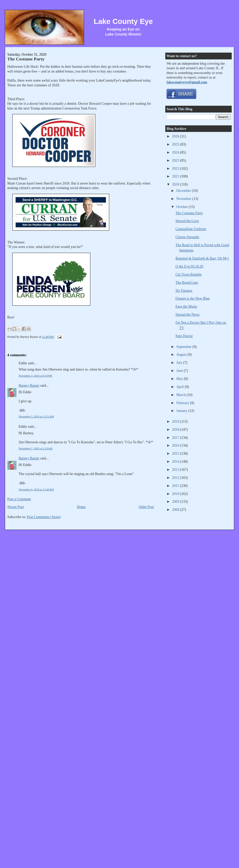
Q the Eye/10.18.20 (189, 266)
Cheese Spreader (187, 237)
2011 (176, 486)
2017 (176, 438)
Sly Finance (184, 291)
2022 (176, 168)
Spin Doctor (184, 336)
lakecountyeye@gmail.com (187, 82)
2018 (176, 429)
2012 (176, 478)
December (184, 191)
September (184, 347)
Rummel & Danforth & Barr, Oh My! (202, 258)
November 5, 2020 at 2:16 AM (35, 448)
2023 (176, 160)
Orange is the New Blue (192, 298)
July (180, 363)
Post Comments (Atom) (44, 517)
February (183, 403)
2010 (176, 494)
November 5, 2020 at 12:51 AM (36, 416)
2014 (176, 461)
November (184, 199)
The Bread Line (187, 282)
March (182, 395)
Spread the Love (187, 221)
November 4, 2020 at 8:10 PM (35, 376)
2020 (176, 184)
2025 (176, 144)
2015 (176, 453)
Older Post (146, 507)
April (181, 387)
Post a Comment (19, 499)
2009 (176, 501)
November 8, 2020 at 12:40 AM (36, 489)
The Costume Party (26, 59)
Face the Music (186, 306)
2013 (176, 469)
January (182, 411)
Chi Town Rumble (188, 274)
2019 (176, 421)
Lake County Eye (123, 21)
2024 (176, 152)
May (180, 379)
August (182, 354)
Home (81, 507)
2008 (176, 510)
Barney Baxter (29, 385)
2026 (176, 136)
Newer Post (16, 507)
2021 (176, 176)
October (183, 207)
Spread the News (187, 314)
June (180, 371)
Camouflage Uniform (191, 229)
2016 (176, 445)
